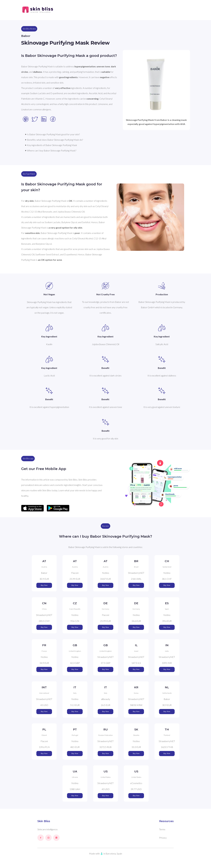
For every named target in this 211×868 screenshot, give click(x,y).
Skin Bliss (44, 821)
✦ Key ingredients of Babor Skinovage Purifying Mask (51, 145)
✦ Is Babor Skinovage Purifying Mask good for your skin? (52, 134)
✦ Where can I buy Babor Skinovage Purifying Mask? (50, 150)
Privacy (163, 838)
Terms (162, 829)
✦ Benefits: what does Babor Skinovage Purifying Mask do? (54, 140)
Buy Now (44, 585)
